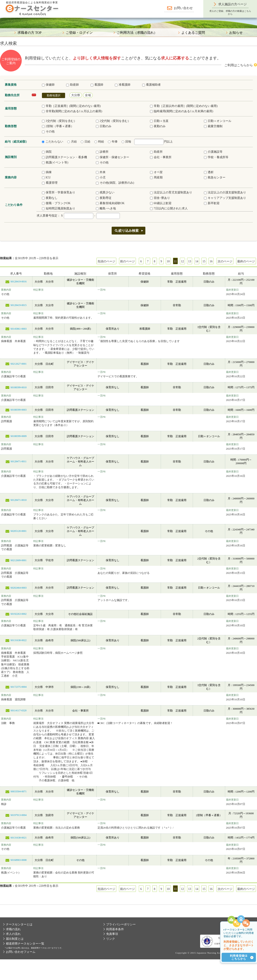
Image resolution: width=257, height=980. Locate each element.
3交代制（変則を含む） (59, 121)
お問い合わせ (183, 8)
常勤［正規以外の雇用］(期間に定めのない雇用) (184, 106)
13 (190, 261)
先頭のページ (106, 261)
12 (182, 261)
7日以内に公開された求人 (169, 208)
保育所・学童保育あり (59, 192)
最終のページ (246, 261)
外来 (101, 172)
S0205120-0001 (18, 531)
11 (175, 261)
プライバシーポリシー (121, 924)
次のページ (225, 261)
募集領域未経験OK (110, 203)
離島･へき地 (106, 208)
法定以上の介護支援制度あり (225, 192)
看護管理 (50, 183)
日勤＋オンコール (218, 121)
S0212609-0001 (18, 560)
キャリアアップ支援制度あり (225, 198)
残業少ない (105, 192)
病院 (47, 152)
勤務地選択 (54, 95)
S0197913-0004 (18, 815)
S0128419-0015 (18, 305)
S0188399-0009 (18, 436)
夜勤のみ (158, 126)
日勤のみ (104, 126)
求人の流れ (13, 934)
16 (211, 261)
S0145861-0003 (18, 329)
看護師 (97, 85)
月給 (72, 142)
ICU (46, 177)
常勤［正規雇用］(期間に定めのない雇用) (71, 106)
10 (168, 261)
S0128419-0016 (18, 282)
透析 (209, 172)
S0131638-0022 (18, 640)
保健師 (48, 85)
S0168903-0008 (18, 860)
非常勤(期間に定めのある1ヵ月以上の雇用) (72, 111)
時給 (99, 142)
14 (197, 261)
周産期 (156, 177)
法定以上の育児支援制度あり (171, 192)
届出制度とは (15, 939)
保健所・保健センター (112, 157)
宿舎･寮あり (160, 198)
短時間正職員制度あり (59, 208)
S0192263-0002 (18, 614)
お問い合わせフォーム (21, 952)
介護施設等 (213, 152)
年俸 (113, 142)
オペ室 (156, 172)
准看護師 (123, 85)
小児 (101, 177)
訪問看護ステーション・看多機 (64, 157)
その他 (48, 131)
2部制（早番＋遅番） (58, 126)
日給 (86, 142)
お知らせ (236, 33)
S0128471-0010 (18, 500)
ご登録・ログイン (79, 33)
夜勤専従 (104, 198)
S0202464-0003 (18, 588)
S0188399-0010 (18, 387)
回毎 (126, 142)
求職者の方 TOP (29, 33)
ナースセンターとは (19, 924)
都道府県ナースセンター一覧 (25, 944)
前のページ (127, 261)
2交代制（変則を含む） (113, 121)
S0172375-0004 (18, 687)
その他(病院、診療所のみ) (115, 183)
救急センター (215, 177)
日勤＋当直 (159, 121)
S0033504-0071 (18, 791)
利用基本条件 (115, 929)
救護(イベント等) (55, 162)
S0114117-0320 (19, 710)
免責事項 (112, 934)
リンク (111, 939)
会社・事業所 (161, 157)
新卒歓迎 (212, 203)
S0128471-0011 (19, 461)
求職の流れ (13, 929)
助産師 (72, 85)
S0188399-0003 (18, 410)
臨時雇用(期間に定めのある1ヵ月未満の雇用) (182, 111)
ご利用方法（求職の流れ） (137, 33)
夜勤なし (50, 198)
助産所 (156, 152)
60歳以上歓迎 (161, 203)
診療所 (102, 152)
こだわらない (52, 142)
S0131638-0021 (18, 838)
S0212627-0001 (18, 364)
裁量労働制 (213, 126)
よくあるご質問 (193, 33)
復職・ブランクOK (56, 203)
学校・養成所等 (216, 157)
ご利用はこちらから (239, 65)
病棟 (47, 172)
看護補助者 (151, 85)
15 (204, 261)
